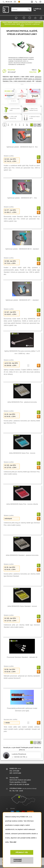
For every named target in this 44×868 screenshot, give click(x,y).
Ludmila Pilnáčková (19, 754)
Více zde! (13, 842)
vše (39, 125)
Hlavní (5, 23)
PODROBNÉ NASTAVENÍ (18, 860)
